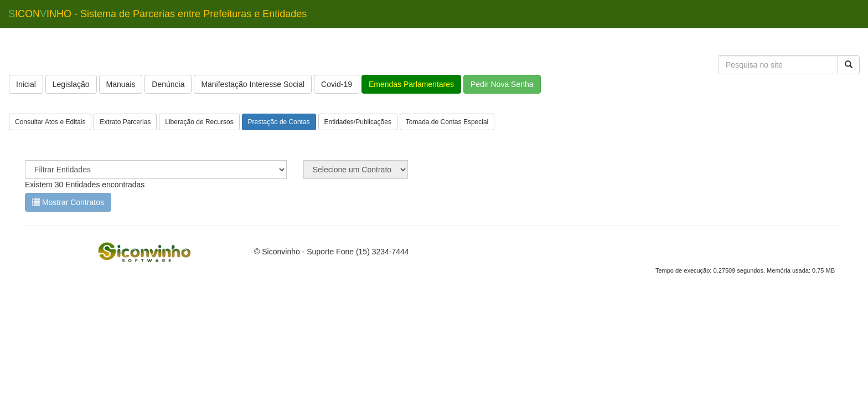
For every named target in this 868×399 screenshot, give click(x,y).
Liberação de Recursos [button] (199, 122)
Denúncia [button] (168, 84)
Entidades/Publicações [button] (358, 122)
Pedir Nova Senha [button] (502, 84)
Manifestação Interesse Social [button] (253, 84)
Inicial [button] (26, 84)
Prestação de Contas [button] (279, 122)
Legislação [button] (71, 84)
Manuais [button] (121, 84)
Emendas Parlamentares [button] (411, 84)
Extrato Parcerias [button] (125, 122)
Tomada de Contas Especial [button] (447, 122)
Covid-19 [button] (337, 84)
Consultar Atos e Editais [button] (50, 122)
